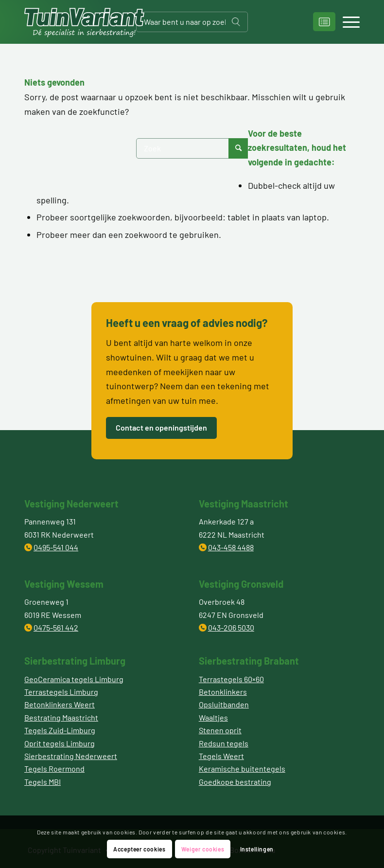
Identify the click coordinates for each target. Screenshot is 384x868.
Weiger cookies (203, 849)
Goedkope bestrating (235, 782)
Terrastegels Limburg (61, 692)
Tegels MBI (43, 782)
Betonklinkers (223, 692)
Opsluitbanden (224, 704)
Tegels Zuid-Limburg (60, 730)
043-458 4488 (231, 547)
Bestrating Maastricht (61, 717)
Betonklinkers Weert (60, 704)
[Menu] (346, 22)
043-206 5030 (231, 627)
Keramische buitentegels (242, 769)
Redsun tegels (224, 743)
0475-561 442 (56, 627)
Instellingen (257, 849)
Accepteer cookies (139, 849)
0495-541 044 (56, 547)
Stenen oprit (220, 730)
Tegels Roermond (54, 769)
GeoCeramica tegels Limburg (74, 679)
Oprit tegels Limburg (60, 743)
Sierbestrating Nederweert (71, 756)
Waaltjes (213, 717)
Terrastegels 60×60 (231, 679)
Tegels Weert (221, 756)
